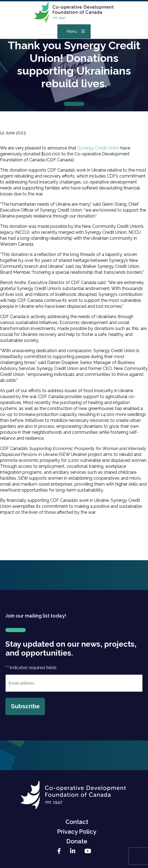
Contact (77, 822)
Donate (77, 841)
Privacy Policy (77, 832)
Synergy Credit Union (98, 148)
